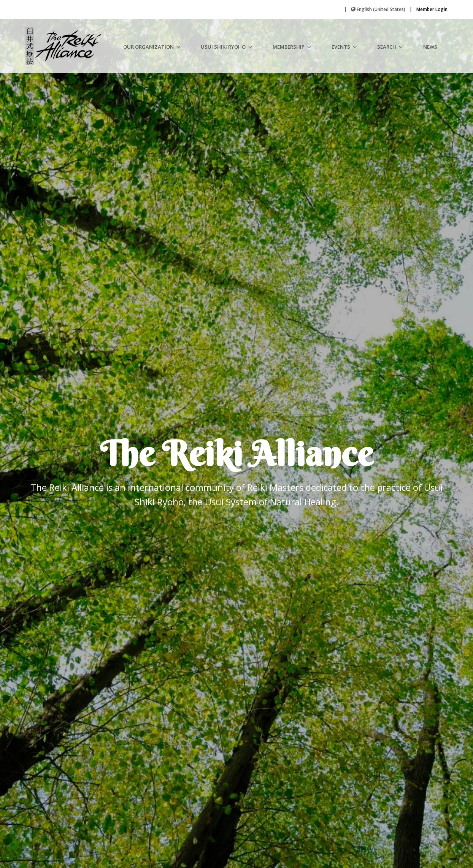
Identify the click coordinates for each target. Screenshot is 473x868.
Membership (289, 47)
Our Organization (148, 47)
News (430, 47)
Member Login (432, 9)
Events (341, 47)
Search (387, 47)
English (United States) (381, 9)
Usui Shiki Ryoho (223, 47)
